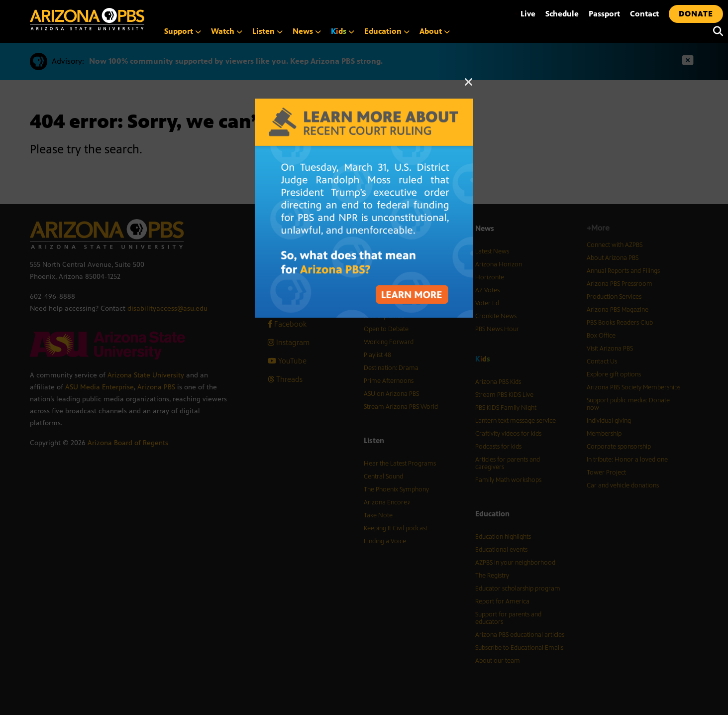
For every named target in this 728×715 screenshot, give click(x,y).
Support (183, 31)
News (307, 31)
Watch (227, 31)
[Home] (129, 19)
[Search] (716, 31)
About (435, 31)
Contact (644, 14)
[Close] (469, 87)
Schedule (562, 14)
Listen (267, 31)
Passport (604, 14)
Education (387, 31)
